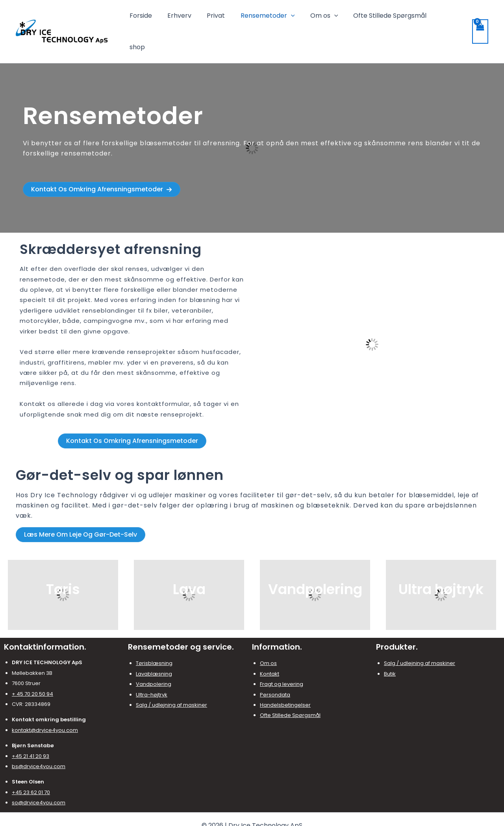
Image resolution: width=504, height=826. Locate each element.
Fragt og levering (282, 657)
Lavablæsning (154, 647)
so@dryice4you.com (39, 776)
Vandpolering (154, 657)
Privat (228, 18)
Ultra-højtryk (152, 668)
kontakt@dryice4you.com (45, 703)
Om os (330, 18)
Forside (158, 18)
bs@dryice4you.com (39, 740)
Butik (390, 647)
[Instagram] (252, 813)
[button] (102, 163)
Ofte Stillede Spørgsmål (393, 18)
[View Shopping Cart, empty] (480, 18)
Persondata (275, 668)
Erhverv (194, 18)
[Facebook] (240, 813)
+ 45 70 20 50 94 (32, 667)
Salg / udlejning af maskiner (171, 678)
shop (450, 18)
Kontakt (270, 647)
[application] (300, 18)
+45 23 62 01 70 (31, 766)
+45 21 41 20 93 (31, 729)
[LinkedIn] (264, 813)
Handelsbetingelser (285, 678)
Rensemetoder (276, 18)
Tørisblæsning (154, 636)
